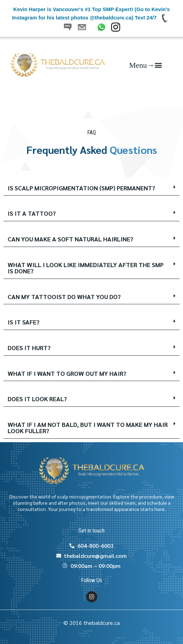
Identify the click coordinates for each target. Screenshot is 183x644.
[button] (145, 65)
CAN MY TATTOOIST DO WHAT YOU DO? (64, 296)
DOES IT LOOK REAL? (37, 399)
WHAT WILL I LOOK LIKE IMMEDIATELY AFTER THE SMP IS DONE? (86, 268)
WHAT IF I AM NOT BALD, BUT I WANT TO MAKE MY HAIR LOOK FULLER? (88, 428)
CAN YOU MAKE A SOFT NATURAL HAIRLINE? (70, 239)
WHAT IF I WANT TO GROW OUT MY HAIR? (67, 373)
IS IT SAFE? (24, 322)
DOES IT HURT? (29, 348)
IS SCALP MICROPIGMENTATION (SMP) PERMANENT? (81, 188)
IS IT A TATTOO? (32, 213)
